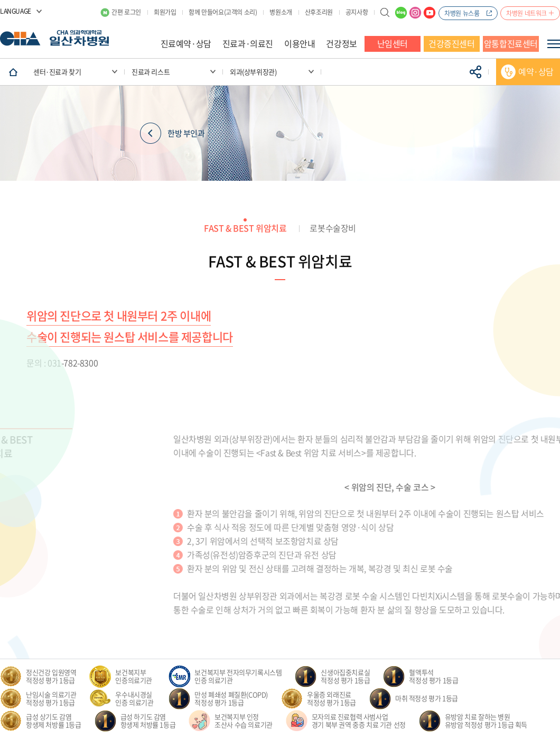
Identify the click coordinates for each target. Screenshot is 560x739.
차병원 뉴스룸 (462, 13)
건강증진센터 (452, 43)
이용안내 (300, 43)
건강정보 (341, 43)
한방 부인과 (172, 133)
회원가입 (165, 12)
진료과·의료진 (248, 43)
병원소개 (281, 12)
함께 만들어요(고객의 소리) (223, 12)
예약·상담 (536, 71)
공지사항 (357, 12)
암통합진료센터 (511, 43)
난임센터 (393, 43)
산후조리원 (319, 12)
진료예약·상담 (186, 43)
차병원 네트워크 (526, 13)
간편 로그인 (126, 12)
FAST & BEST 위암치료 (245, 228)
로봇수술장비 (333, 228)
